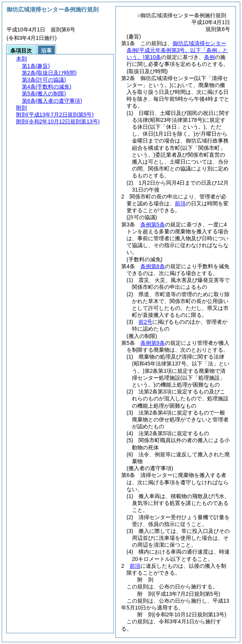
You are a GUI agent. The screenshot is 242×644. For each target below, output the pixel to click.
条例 (209, 57)
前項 (180, 203)
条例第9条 (153, 343)
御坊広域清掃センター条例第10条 (177, 50)
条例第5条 (153, 224)
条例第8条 (153, 266)
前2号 (145, 322)
